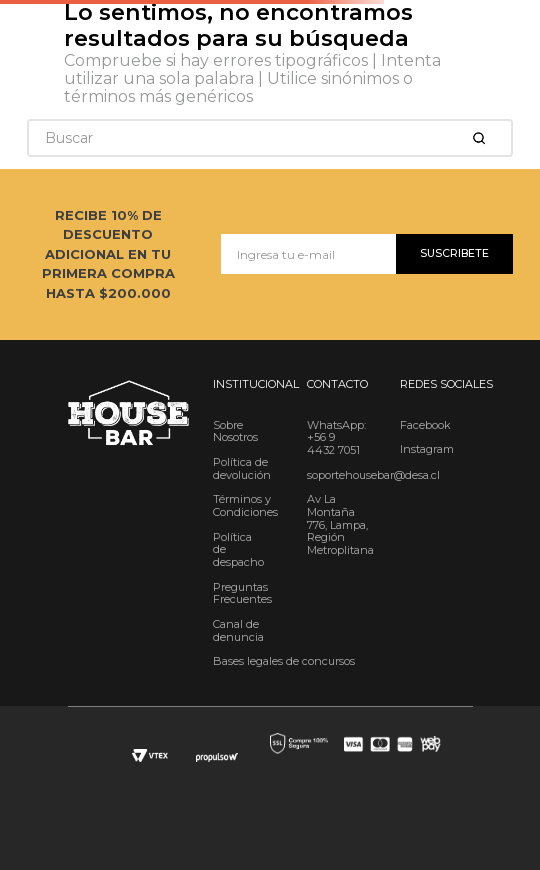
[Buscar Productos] (483, 138)
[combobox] (270, 138)
